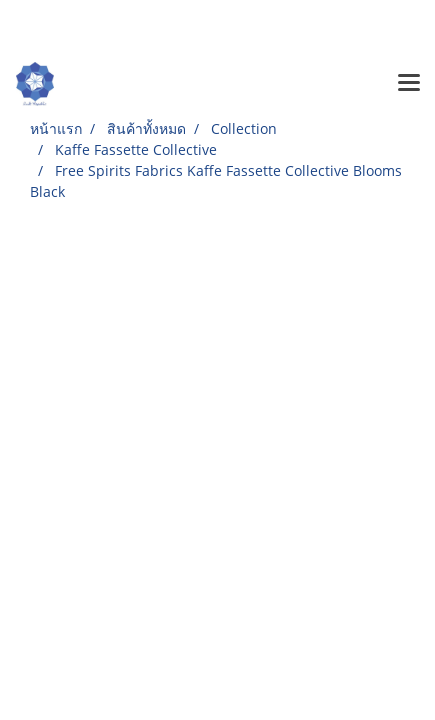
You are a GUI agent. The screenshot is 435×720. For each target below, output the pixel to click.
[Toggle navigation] (409, 84)
